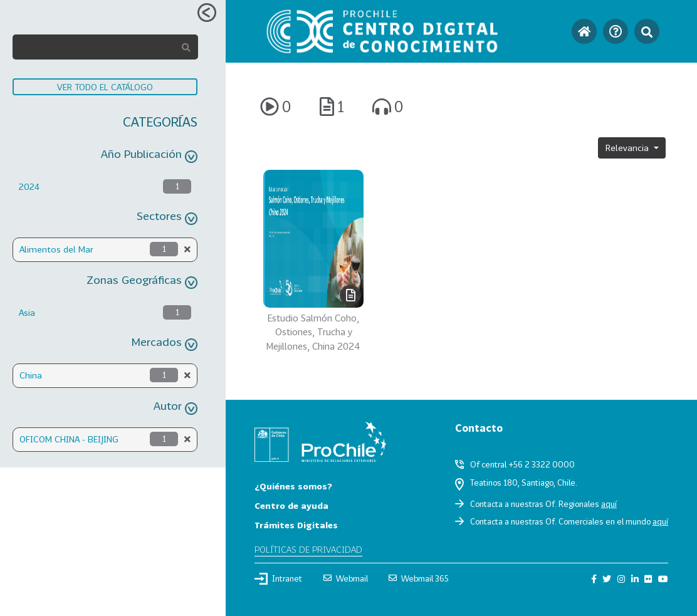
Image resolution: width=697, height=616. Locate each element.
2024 (29, 186)
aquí (609, 504)
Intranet (278, 578)
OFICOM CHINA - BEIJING (69, 439)
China (31, 375)
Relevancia (628, 148)
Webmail (346, 578)
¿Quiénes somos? (293, 486)
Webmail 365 (419, 578)
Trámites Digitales (296, 525)
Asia (27, 312)
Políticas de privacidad (308, 549)
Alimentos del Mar (56, 249)
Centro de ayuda (291, 505)
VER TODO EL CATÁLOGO (105, 87)
